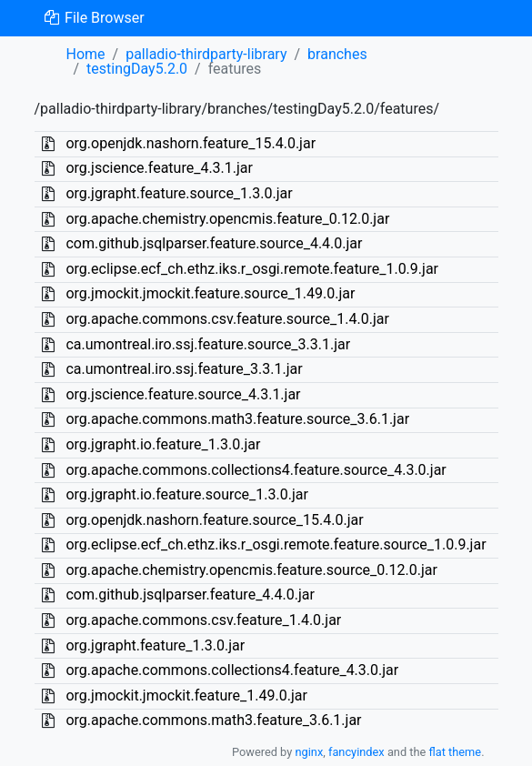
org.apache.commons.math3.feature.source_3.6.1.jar (237, 419)
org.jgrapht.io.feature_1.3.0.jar (163, 444)
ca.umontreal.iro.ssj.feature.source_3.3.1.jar (208, 344)
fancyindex (356, 752)
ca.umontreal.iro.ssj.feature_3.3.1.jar (184, 369)
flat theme (456, 752)
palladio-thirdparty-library (206, 54)
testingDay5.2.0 (137, 69)
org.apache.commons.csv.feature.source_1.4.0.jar (227, 319)
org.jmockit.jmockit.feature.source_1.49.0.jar (210, 293)
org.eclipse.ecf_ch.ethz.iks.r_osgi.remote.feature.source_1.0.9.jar (276, 544)
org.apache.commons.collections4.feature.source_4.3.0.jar (256, 470)
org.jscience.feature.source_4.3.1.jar (183, 394)
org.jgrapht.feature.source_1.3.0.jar (179, 193)
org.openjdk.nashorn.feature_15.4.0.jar (191, 143)
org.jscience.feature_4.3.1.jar (159, 168)
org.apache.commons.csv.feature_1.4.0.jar (203, 620)
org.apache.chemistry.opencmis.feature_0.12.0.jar (227, 219)
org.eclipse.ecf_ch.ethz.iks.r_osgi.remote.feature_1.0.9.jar (252, 269)
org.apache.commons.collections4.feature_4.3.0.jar (232, 670)
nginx (309, 752)
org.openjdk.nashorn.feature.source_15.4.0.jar (214, 520)
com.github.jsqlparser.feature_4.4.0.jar (190, 595)
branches (337, 54)
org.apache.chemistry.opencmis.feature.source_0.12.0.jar (251, 570)
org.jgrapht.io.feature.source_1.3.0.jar (186, 494)
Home (86, 54)
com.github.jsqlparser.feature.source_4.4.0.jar (214, 243)
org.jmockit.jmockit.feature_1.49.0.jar (186, 695)
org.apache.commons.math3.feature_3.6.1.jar (213, 720)
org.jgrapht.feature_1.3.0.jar (155, 645)
